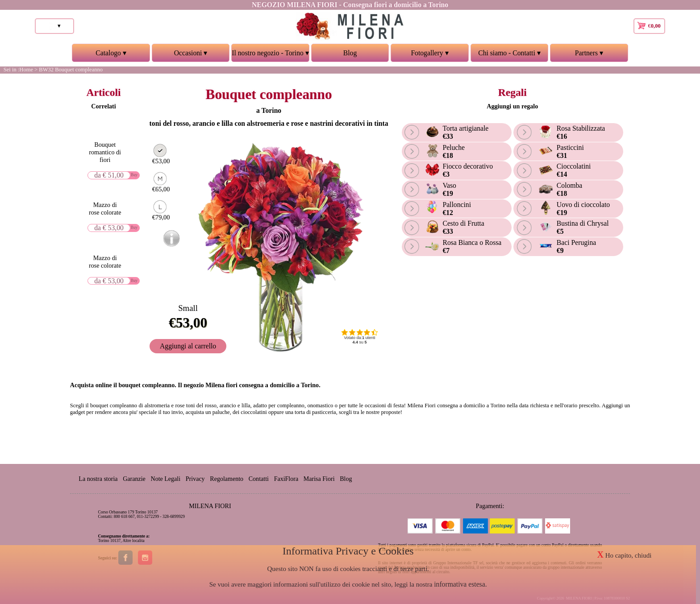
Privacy (196, 479)
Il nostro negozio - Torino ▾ (270, 56)
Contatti (260, 479)
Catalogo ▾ (111, 56)
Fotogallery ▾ (429, 56)
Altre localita (133, 541)
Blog (350, 53)
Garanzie (135, 479)
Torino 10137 (110, 541)
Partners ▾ (589, 56)
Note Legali (166, 479)
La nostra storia (98, 479)
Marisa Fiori (321, 479)
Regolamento (227, 479)
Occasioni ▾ (191, 56)
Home (26, 70)
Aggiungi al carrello (190, 344)
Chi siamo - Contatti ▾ (509, 56)
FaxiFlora (287, 479)
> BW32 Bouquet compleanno (69, 70)
